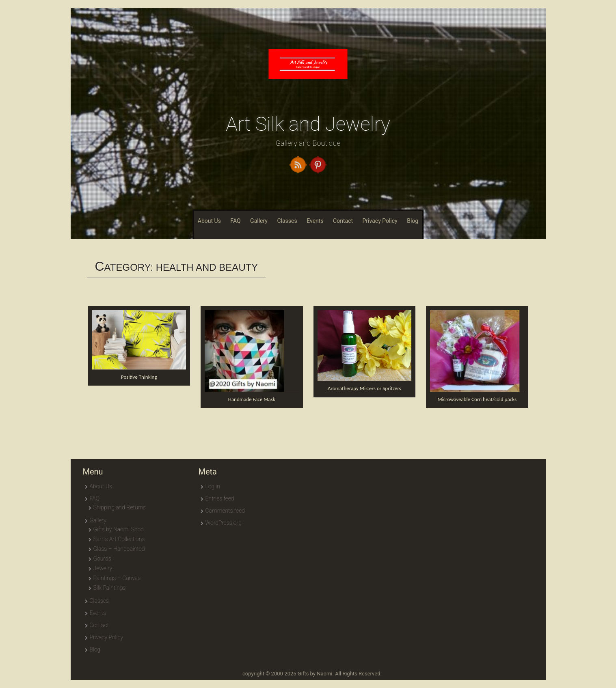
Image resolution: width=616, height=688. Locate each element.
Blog (413, 221)
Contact (343, 221)
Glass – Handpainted (119, 549)
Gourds (102, 559)
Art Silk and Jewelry (308, 124)
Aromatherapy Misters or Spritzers (364, 388)
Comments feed (225, 511)
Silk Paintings (110, 588)
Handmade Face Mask (252, 399)
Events (315, 221)
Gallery (259, 221)
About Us (209, 221)
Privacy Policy (380, 221)
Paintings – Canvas (117, 578)
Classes (287, 221)
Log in (213, 486)
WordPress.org (224, 523)
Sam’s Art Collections (119, 539)
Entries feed (220, 498)
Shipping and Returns (120, 507)
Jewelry (103, 568)
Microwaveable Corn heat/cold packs (477, 399)
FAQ (235, 221)
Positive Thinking (139, 377)
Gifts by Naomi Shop (119, 529)
